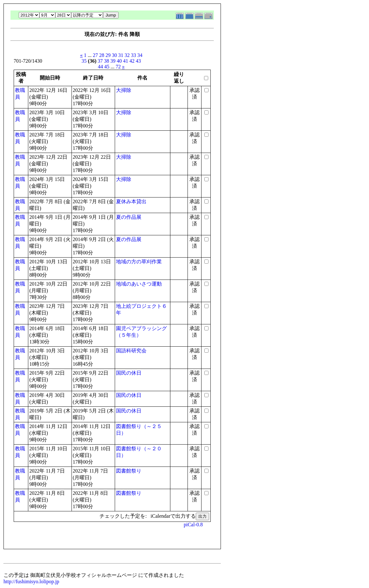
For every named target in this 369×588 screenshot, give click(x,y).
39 (113, 61)
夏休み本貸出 (131, 201)
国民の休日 (129, 373)
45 (107, 67)
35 (84, 61)
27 (95, 55)
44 (100, 67)
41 (126, 61)
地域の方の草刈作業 (139, 262)
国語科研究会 (131, 351)
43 (138, 61)
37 (100, 61)
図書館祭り (129, 471)
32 (127, 55)
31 (121, 55)
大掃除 (124, 90)
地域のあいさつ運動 (139, 284)
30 (114, 55)
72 (118, 67)
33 (133, 55)
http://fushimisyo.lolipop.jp (31, 581)
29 (108, 55)
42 (132, 61)
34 (140, 55)
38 (106, 61)
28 (102, 55)
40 (119, 61)
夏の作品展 (129, 217)
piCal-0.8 (193, 525)
